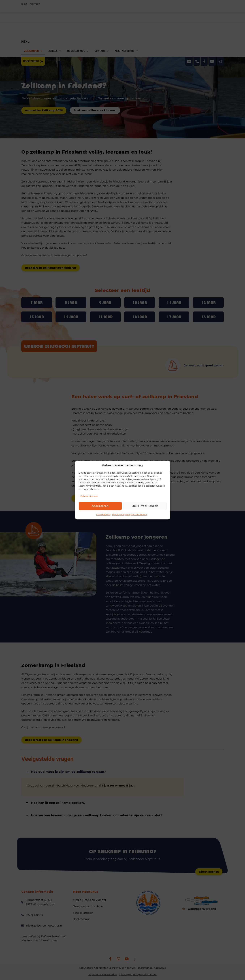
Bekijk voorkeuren (145, 506)
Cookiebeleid (103, 514)
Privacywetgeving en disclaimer (130, 514)
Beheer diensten (89, 496)
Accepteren (100, 506)
